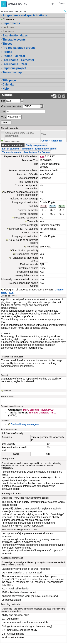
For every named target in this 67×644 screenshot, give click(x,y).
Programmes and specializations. (25, 15)
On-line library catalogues (25, 424)
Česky (62, 4)
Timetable (27, 149)
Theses (7, 44)
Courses (8, 19)
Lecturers (8, 27)
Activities (7, 391)
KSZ (42, 157)
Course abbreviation (12, 106)
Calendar (9, 85)
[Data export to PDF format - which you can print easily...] (54, 96)
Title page (9, 80)
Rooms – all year (14, 56)
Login (52, 4)
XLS (11, 292)
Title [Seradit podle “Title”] (43, 134)
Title (3, 112)
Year (4, 117)
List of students (11, 149)
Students (8, 31)
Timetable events (14, 40)
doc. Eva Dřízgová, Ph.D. (42, 413)
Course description (13, 145)
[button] (4, 4)
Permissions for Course (37, 152)
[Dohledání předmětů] (42, 106)
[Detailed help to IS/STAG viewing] (64, 96)
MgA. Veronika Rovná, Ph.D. (39, 410)
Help (6, 89)
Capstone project (14, 68)
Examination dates (15, 35)
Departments (11, 23)
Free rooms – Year (15, 64)
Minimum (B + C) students (24, 229)
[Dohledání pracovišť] (22, 101)
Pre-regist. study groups (19, 48)
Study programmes (36, 145)
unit (3, 101)
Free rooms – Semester (18, 60)
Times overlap (12, 72)
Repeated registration (26, 218)
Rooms (7, 52)
